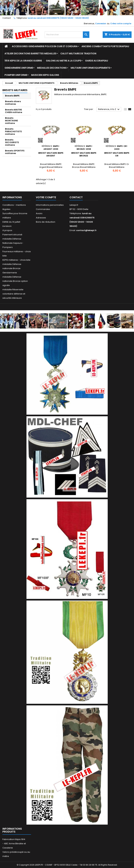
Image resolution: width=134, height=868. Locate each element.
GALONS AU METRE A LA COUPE (64, 61)
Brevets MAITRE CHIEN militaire (14, 111)
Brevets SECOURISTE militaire (12, 142)
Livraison (7, 226)
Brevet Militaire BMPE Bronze (84, 154)
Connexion (101, 23)
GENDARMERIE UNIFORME (19, 68)
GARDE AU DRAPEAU (97, 61)
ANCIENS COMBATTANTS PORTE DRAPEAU (105, 46)
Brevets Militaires (15, 90)
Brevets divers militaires (13, 103)
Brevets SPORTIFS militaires (15, 152)
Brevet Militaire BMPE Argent (51, 154)
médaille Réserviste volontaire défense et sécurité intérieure (14, 294)
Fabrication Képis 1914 (14, 839)
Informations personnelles (50, 205)
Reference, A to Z (109, 109)
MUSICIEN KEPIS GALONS (45, 75)
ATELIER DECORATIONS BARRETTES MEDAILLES (30, 53)
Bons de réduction (46, 222)
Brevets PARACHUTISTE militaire (13, 131)
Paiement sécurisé (12, 235)
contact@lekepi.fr (86, 230)
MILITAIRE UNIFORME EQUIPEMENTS (90, 68)
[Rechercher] (67, 35)
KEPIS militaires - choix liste (16, 260)
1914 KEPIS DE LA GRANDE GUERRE (23, 61)
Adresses (41, 218)
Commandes (43, 209)
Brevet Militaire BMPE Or (117, 154)
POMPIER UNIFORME (16, 75)
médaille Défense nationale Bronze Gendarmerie (12, 268)
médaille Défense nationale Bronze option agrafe (15, 281)
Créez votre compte (121, 23)
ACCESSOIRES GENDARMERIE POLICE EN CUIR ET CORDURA (45, 46)
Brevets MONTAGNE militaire (11, 121)
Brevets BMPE (12, 96)
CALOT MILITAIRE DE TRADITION (78, 53)
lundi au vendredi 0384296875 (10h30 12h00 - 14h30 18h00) (58, 18)
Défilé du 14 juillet (11, 222)
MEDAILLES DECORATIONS (52, 68)
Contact (7, 18)
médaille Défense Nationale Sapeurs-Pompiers (13, 243)
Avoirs (39, 213)
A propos (7, 230)
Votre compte (46, 197)
